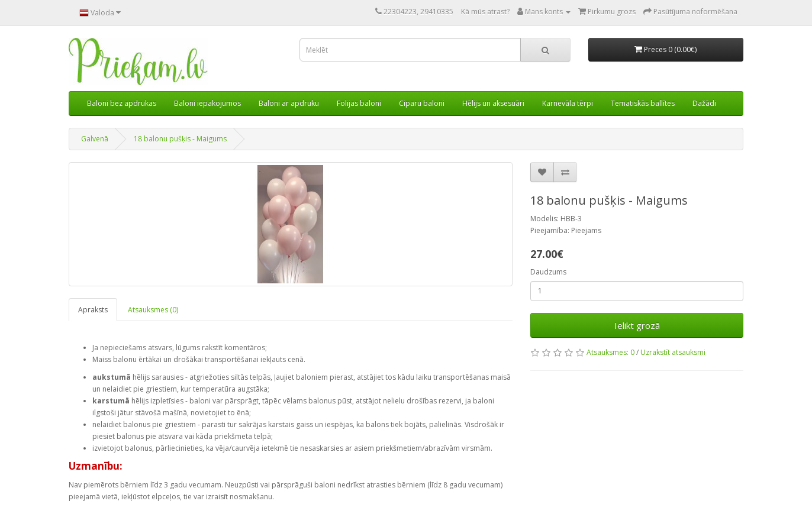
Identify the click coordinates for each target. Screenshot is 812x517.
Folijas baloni (359, 103)
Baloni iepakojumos (207, 103)
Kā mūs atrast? (485, 12)
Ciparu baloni (422, 103)
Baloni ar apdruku (289, 103)
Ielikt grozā (637, 325)
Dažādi (704, 103)
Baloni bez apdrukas (122, 103)
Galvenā (95, 139)
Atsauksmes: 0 (610, 352)
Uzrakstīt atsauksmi (673, 352)
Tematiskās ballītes (643, 103)
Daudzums (548, 272)
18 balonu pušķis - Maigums (180, 139)
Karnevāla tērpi (568, 103)
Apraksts (93, 310)
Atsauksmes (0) (153, 310)
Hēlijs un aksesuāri (493, 103)
